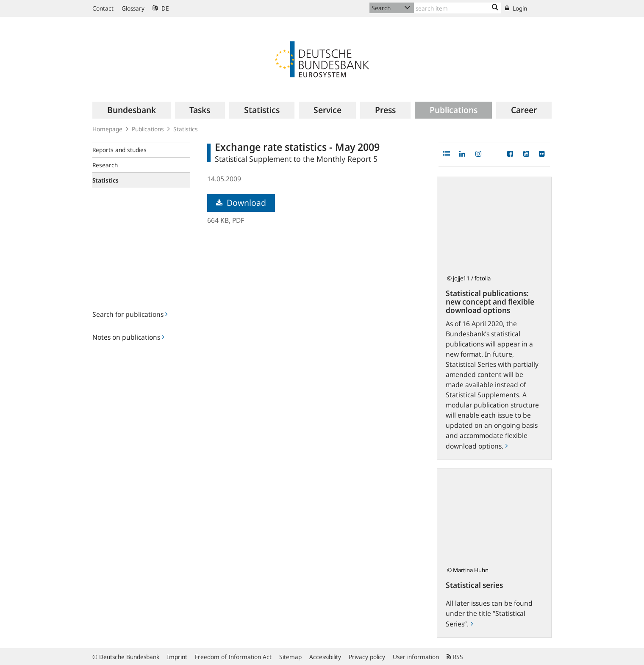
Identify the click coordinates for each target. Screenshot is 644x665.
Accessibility (325, 657)
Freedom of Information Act (233, 657)
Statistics (186, 129)
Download (241, 203)
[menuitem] (132, 110)
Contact (103, 8)
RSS (455, 657)
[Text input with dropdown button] (458, 8)
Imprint (177, 657)
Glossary (133, 8)
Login (516, 8)
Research (105, 165)
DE (161, 8)
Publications (148, 129)
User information (416, 657)
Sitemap (290, 657)
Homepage (107, 129)
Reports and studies (119, 150)
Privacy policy (367, 657)
